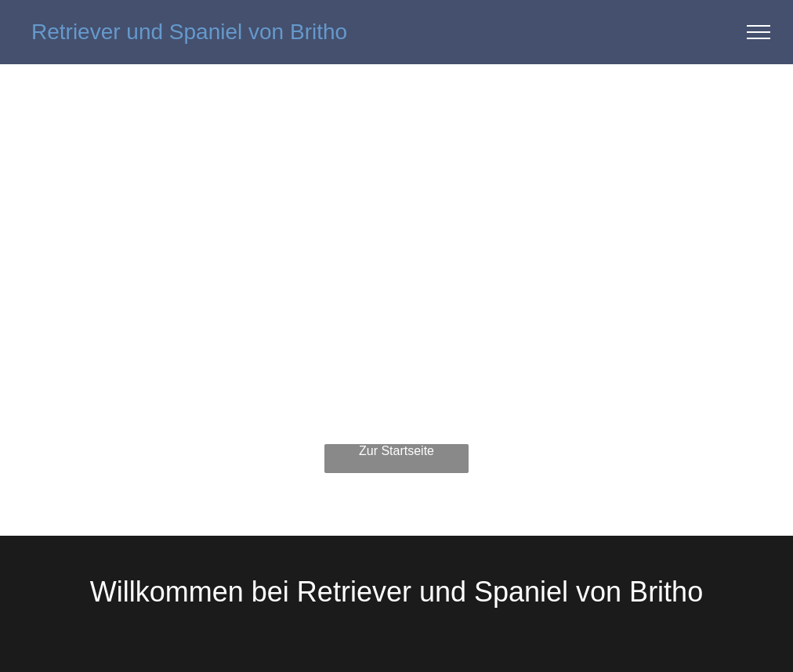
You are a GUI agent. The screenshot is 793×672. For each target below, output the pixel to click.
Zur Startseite (396, 451)
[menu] (759, 32)
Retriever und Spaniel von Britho (189, 32)
